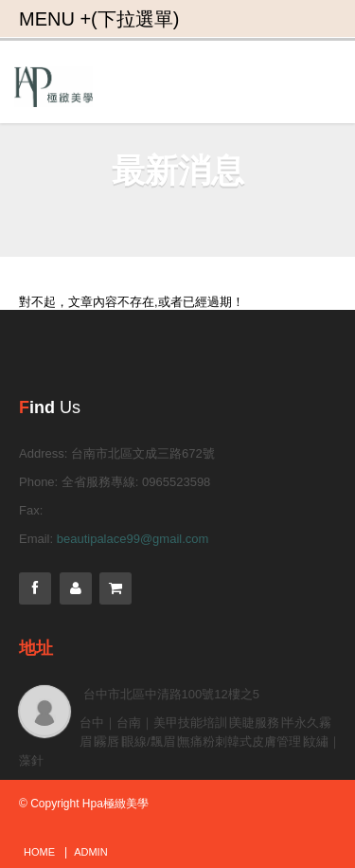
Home (39, 852)
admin (90, 852)
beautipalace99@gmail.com (133, 539)
